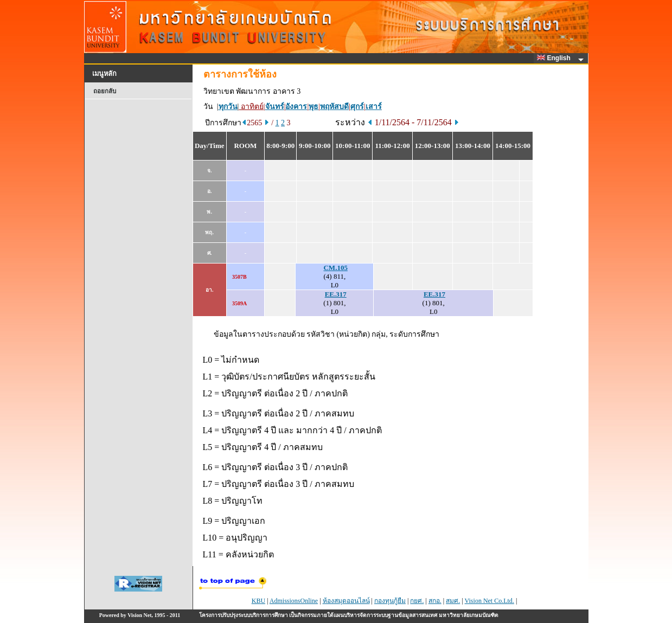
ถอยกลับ (105, 91)
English (555, 58)
